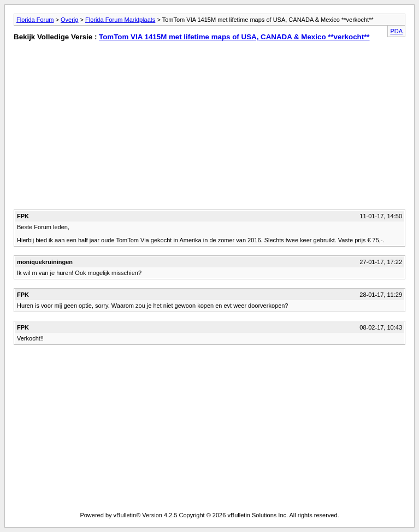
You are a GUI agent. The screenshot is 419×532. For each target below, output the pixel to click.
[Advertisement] (105, 128)
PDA (396, 31)
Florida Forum (35, 20)
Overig (69, 20)
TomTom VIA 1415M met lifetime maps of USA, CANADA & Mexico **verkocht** (234, 37)
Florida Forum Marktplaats (120, 20)
